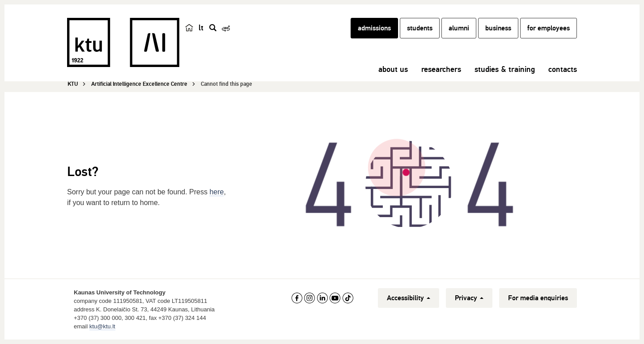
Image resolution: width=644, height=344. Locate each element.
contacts (563, 69)
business (498, 28)
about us (393, 69)
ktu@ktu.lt (102, 326)
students (420, 28)
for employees (549, 28)
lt (201, 28)
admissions (374, 28)
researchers (441, 69)
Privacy (469, 298)
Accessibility (409, 298)
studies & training (505, 69)
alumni (459, 28)
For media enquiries (538, 298)
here (216, 192)
